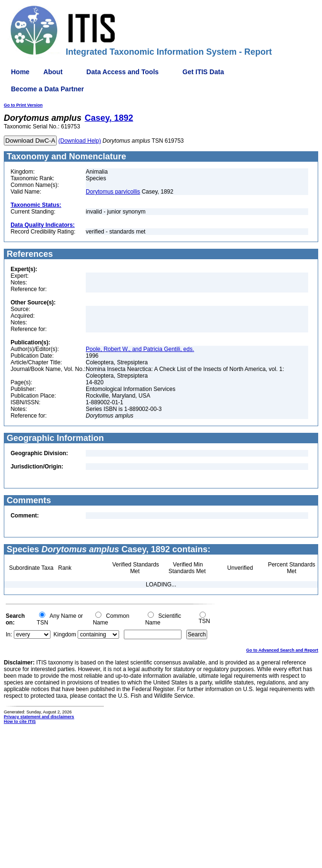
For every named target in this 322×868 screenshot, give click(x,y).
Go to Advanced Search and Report (282, 650)
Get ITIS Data (203, 72)
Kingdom (65, 634)
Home (20, 72)
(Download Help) (80, 141)
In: (9, 634)
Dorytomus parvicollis (113, 192)
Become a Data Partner (47, 89)
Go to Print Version (23, 105)
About (53, 72)
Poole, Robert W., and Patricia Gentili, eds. (140, 349)
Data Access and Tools (122, 72)
